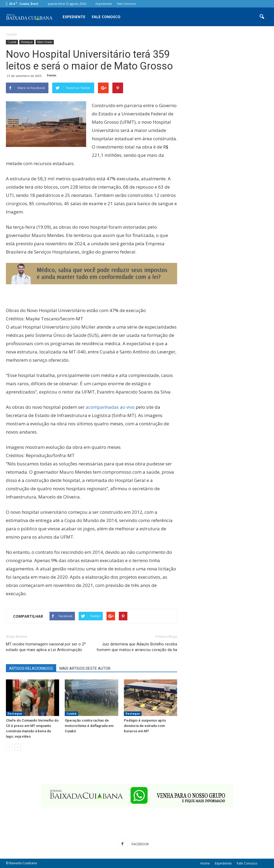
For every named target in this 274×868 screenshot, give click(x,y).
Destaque (27, 42)
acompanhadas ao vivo (110, 407)
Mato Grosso (45, 42)
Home (205, 863)
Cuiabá (12, 42)
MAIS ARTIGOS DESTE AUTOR (85, 668)
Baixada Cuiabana (23, 863)
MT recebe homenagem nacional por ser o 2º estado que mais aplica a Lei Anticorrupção (46, 647)
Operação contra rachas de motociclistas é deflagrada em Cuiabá (89, 726)
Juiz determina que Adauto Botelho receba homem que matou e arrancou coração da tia (137, 647)
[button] (262, 17)
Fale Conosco (126, 4)
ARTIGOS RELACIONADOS (31, 668)
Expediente (104, 4)
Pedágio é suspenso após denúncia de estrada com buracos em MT (145, 726)
